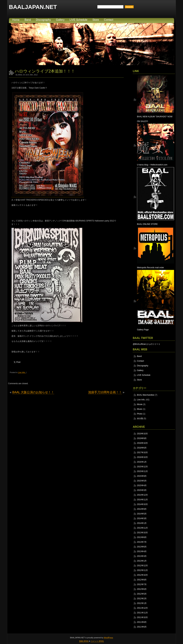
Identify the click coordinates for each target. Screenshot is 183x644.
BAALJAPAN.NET (33, 7)
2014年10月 (142, 504)
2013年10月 (142, 533)
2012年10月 (142, 575)
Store (96, 20)
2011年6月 (142, 627)
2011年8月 (142, 622)
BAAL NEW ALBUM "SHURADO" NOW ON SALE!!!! (156, 117)
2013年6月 (142, 547)
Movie (140, 404)
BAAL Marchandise (146, 395)
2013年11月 (142, 528)
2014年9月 (142, 509)
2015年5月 (142, 481)
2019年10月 (142, 434)
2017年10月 (142, 452)
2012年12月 (142, 566)
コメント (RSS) (97, 641)
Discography (43, 20)
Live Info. (22, 372)
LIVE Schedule (79, 20)
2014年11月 (142, 500)
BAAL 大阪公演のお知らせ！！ (33, 392)
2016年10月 (142, 457)
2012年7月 (142, 584)
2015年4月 (142, 485)
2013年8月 (142, 537)
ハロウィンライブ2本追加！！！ (45, 71)
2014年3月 (142, 518)
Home (16, 20)
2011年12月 (142, 608)
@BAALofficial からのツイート (147, 344)
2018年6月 (142, 448)
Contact (109, 20)
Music (140, 409)
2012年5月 (142, 594)
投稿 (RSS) (84, 641)
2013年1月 (142, 561)
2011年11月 (142, 613)
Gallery (60, 20)
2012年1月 (142, 603)
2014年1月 (142, 523)
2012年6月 (142, 589)
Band (28, 20)
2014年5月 (142, 514)
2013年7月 (142, 542)
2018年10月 (142, 443)
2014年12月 (142, 495)
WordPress (108, 638)
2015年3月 (142, 490)
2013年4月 (142, 551)
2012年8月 (142, 580)
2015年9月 (142, 476)
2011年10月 (142, 617)
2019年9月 (142, 438)
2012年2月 (142, 599)
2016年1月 (142, 462)
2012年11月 (142, 570)
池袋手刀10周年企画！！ (105, 392)
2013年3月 (142, 556)
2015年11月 (142, 471)
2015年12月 (142, 467)
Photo (140, 414)
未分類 (140, 419)
